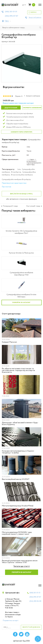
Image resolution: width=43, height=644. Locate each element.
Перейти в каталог (21, 302)
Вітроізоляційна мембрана (22, 175)
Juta (19, 169)
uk (24, 5)
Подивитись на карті (11, 621)
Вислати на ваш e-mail (22, 194)
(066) (12, 16)
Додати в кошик (11, 108)
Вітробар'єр (16, 172)
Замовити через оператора (21, 132)
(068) (11, 12)
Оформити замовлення (32, 108)
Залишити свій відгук (33, 96)
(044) (35, 601)
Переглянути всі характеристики (14, 183)
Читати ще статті (22, 566)
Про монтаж (6, 187)
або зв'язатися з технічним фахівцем (21, 199)
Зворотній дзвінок (35, 18)
